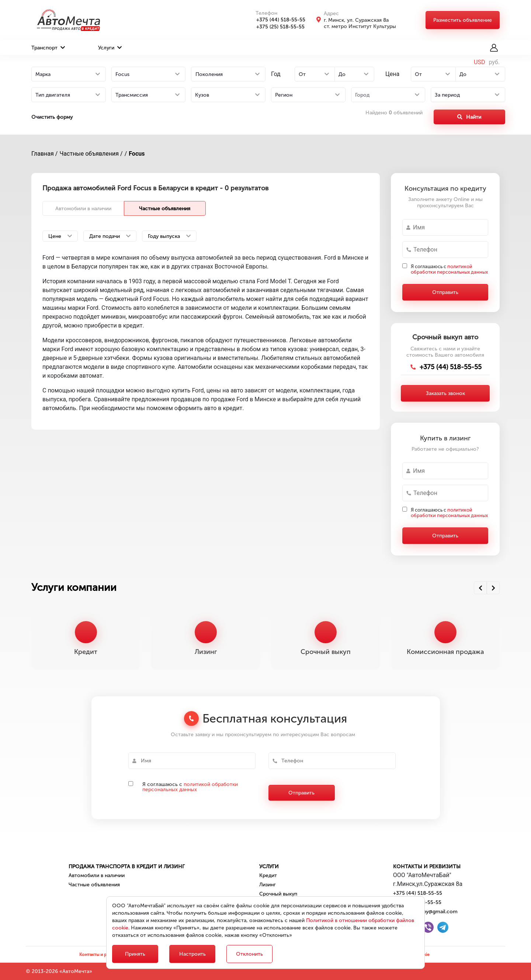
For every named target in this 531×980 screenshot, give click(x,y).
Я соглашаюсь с (449, 269)
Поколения (209, 74)
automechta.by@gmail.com (425, 912)
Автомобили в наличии (83, 209)
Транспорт (48, 48)
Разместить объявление (463, 20)
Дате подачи (110, 236)
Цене (60, 236)
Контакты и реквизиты (427, 867)
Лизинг (268, 885)
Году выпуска (169, 236)
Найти (469, 117)
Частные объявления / (91, 154)
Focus (137, 154)
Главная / (44, 154)
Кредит (268, 875)
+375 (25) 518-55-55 (276, 27)
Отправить (445, 292)
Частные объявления (165, 209)
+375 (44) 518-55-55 (277, 20)
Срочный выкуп (278, 894)
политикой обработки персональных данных (449, 269)
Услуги (110, 48)
